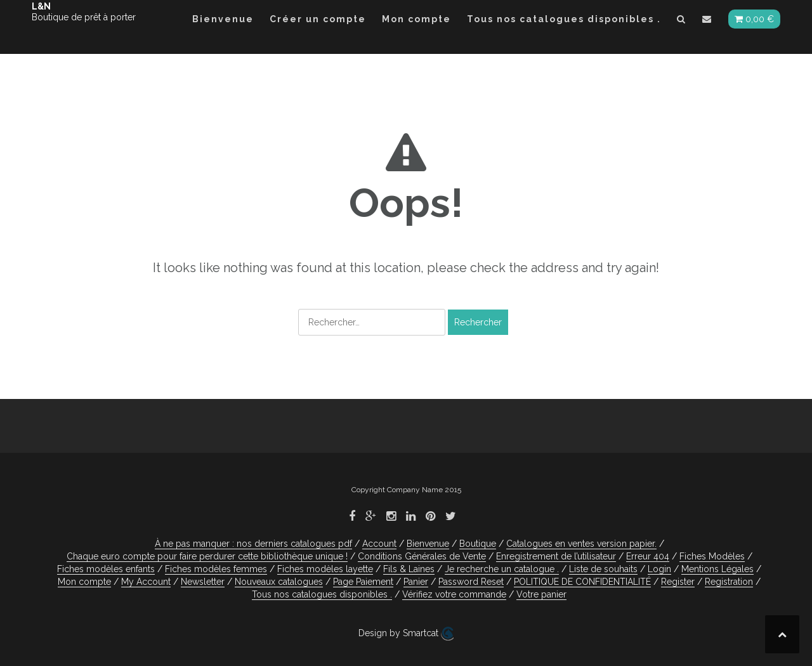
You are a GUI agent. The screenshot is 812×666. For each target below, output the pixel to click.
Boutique (478, 544)
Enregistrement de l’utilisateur (556, 556)
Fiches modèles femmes (216, 569)
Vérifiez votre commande (454, 594)
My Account (146, 582)
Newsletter (203, 582)
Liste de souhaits (603, 569)
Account (379, 544)
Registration (729, 582)
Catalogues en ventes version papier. (581, 544)
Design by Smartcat (406, 634)
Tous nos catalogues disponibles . (564, 19)
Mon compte (416, 19)
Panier (416, 582)
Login (659, 569)
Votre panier (541, 594)
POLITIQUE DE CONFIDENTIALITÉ (582, 582)
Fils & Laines (409, 569)
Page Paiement (363, 582)
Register (678, 582)
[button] (682, 21)
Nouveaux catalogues (279, 582)
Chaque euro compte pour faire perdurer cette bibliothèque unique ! (207, 556)
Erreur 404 (648, 556)
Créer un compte (318, 19)
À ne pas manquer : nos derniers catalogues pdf (253, 544)
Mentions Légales (717, 569)
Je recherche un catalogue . (502, 569)
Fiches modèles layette (325, 569)
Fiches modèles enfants (106, 569)
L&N (41, 6)
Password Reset (471, 582)
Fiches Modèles (712, 556)
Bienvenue (223, 19)
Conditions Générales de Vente (422, 556)
